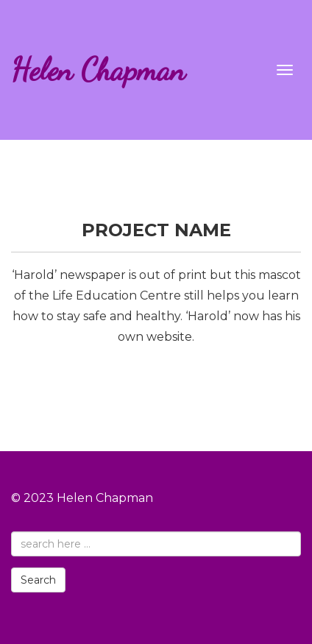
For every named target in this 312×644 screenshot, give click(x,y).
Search (38, 580)
